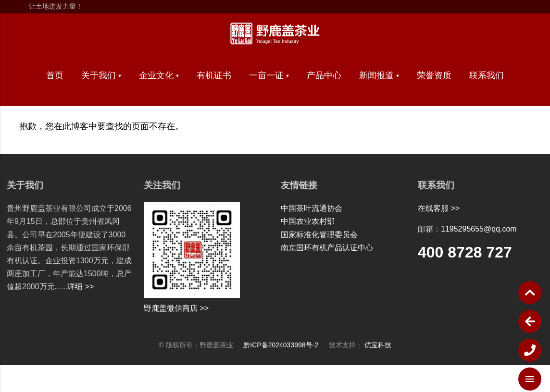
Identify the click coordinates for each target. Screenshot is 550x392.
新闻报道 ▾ (379, 75)
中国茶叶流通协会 (312, 208)
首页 (55, 75)
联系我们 (487, 75)
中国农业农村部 (308, 221)
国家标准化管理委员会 (319, 235)
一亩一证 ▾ (269, 75)
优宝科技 (378, 345)
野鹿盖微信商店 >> (176, 308)
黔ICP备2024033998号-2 (286, 345)
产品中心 (324, 75)
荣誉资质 (434, 75)
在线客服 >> (439, 208)
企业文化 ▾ (159, 75)
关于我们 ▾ (101, 75)
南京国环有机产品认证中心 (327, 248)
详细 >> (81, 287)
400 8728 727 (465, 252)
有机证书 (214, 75)
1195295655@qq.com (479, 229)
